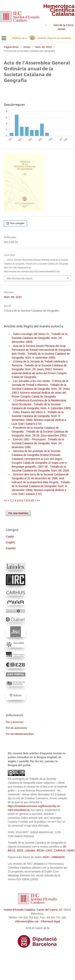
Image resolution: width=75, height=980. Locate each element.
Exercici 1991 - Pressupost (30, 439)
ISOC (46, 857)
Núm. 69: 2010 (43, 47)
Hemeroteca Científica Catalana (59, 10)
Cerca (70, 25)
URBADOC (58, 857)
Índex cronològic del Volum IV (31, 334)
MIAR (71, 850)
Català (10, 537)
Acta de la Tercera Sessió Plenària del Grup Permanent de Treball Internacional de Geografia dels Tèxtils (41, 350)
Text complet (17, 223)
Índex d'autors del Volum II (30, 412)
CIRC (49, 850)
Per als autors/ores (16, 728)
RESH (41, 850)
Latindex (30, 850)
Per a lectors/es (15, 722)
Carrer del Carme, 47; (50, 910)
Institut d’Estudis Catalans (19, 910)
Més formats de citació (20, 278)
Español (11, 548)
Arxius (27, 47)
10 (32, 501)
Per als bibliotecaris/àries (20, 734)
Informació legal (50, 921)
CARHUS (60, 850)
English (10, 542)
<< (5, 501)
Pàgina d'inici (11, 47)
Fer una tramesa (18, 513)
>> (38, 501)
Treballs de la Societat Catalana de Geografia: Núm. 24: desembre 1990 (38, 443)
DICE (20, 850)
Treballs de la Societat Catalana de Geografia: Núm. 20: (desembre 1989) (40, 338)
